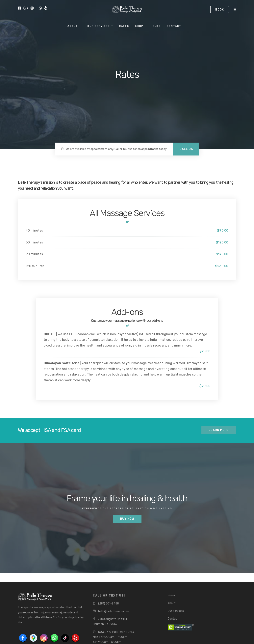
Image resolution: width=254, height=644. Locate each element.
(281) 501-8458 (109, 604)
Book (220, 10)
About (73, 26)
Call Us (186, 149)
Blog (157, 26)
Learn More (219, 430)
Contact (174, 26)
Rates (124, 26)
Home (171, 595)
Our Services (99, 26)
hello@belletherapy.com (114, 611)
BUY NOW (127, 519)
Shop (139, 26)
